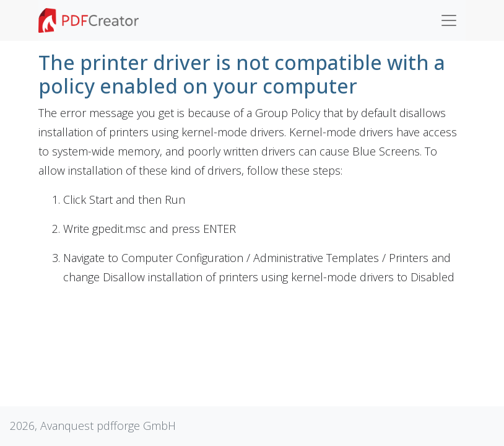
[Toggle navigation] (449, 20)
